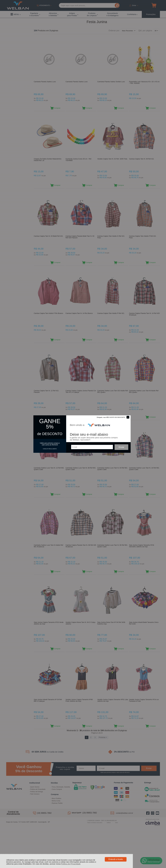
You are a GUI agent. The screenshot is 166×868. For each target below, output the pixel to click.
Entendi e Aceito (116, 859)
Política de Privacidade (71, 864)
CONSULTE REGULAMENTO (50, 449)
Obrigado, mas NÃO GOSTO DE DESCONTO (111, 417)
